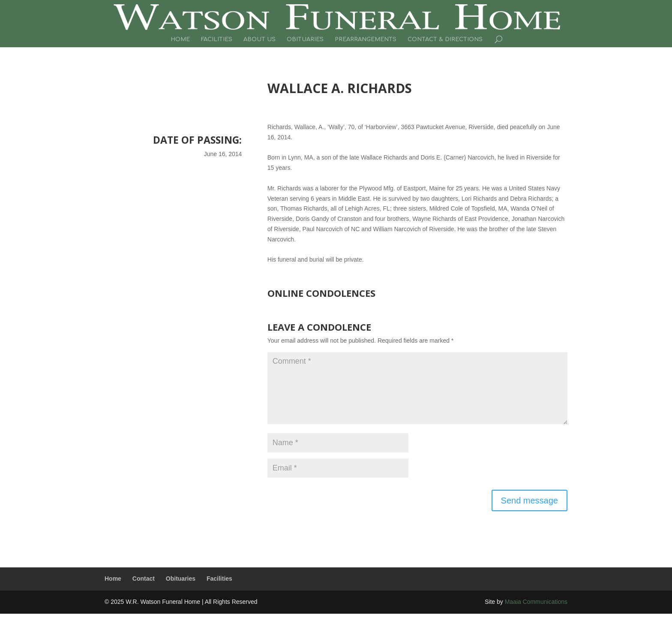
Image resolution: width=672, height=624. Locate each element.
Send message (529, 500)
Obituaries (305, 39)
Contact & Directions (445, 39)
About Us (259, 39)
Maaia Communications (536, 602)
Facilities (217, 39)
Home (180, 39)
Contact (144, 579)
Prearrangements (366, 39)
